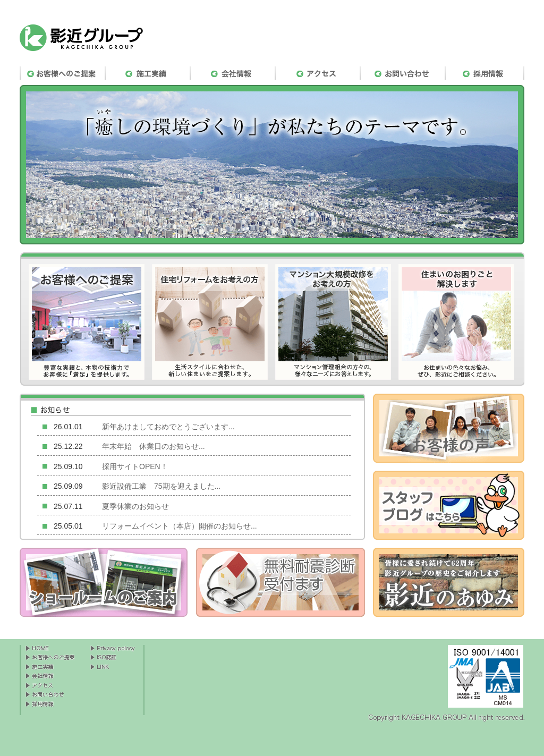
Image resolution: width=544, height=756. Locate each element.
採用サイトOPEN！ (135, 466)
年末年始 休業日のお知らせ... (154, 446)
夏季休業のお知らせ (135, 506)
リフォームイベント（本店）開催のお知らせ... (180, 526)
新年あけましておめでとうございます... (168, 427)
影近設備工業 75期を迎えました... (161, 486)
